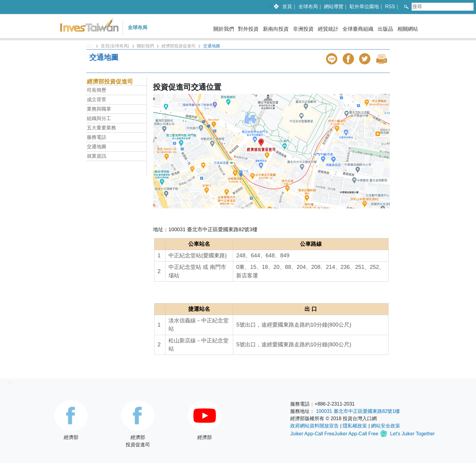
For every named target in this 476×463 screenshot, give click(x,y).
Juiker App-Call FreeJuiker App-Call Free (335, 434)
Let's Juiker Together (412, 434)
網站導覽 (334, 7)
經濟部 (71, 420)
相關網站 (408, 29)
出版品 (385, 29)
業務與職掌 (99, 109)
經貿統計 (328, 29)
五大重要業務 (101, 128)
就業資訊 (97, 156)
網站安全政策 (386, 426)
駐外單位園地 (364, 7)
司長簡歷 (97, 90)
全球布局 (308, 7)
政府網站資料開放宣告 (314, 426)
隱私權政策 (355, 426)
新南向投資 (276, 29)
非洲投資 (303, 29)
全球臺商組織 (358, 29)
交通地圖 (97, 147)
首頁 (287, 7)
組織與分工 (99, 118)
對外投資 (248, 29)
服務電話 (97, 137)
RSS (390, 7)
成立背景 (97, 99)
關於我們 (224, 29)
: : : (90, 46)
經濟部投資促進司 (178, 46)
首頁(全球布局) (115, 46)
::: (270, 7)
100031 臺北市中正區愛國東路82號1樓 (358, 411)
